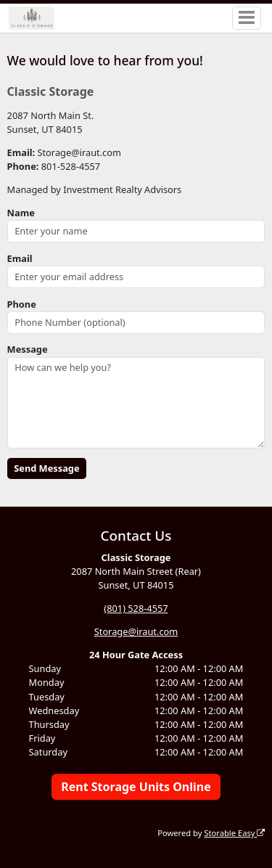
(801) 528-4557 (136, 608)
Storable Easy (234, 833)
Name (21, 213)
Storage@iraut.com (136, 631)
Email (20, 258)
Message (28, 349)
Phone (22, 304)
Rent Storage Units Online (136, 787)
